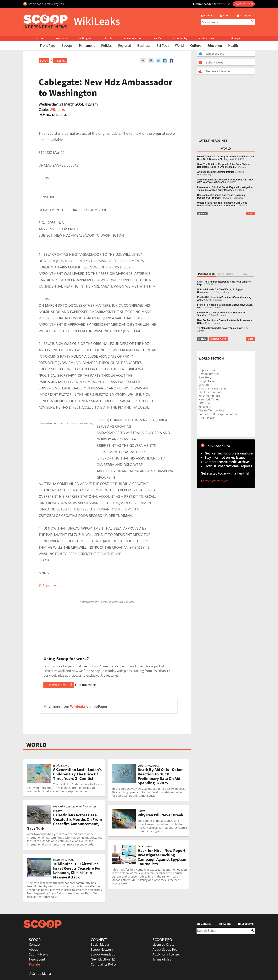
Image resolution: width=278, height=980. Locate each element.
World (179, 45)
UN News (238, 198)
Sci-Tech (163, 45)
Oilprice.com (207, 370)
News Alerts (218, 339)
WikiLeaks (60, 61)
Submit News (39, 954)
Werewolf (62, 38)
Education (215, 45)
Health (233, 45)
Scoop (41, 38)
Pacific (158, 38)
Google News (207, 381)
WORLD (36, 745)
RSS (202, 214)
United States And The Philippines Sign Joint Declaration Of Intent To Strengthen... (222, 204)
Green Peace (207, 418)
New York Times (209, 399)
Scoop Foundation (104, 954)
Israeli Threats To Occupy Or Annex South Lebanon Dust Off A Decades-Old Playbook (226, 158)
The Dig (108, 38)
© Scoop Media (40, 974)
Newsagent (37, 959)
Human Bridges (205, 175)
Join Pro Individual (59, 685)
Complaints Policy (104, 964)
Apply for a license (166, 954)
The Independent (210, 392)
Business (144, 45)
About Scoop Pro (165, 950)
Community (180, 38)
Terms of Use (162, 959)
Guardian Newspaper (212, 388)
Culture (196, 45)
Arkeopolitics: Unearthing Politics (216, 172)
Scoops (67, 45)
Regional (125, 45)
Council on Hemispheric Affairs (219, 414)
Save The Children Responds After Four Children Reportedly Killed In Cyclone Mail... (224, 166)
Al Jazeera (205, 407)
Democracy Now (209, 374)
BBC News (205, 403)
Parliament (87, 45)
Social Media (100, 944)
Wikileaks (57, 110)
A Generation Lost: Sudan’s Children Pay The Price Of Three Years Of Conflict (225, 181)
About (33, 950)
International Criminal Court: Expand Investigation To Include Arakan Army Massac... (225, 189)
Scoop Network (102, 950)
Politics (106, 45)
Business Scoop (133, 38)
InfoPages (235, 38)
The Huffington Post (211, 410)
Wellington (85, 38)
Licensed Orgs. (163, 944)
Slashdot (204, 385)
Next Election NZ (103, 959)
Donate (34, 964)
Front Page (48, 45)
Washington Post (209, 396)
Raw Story (205, 377)
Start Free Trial (244, 4)
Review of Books (208, 38)
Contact (35, 944)
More (250, 214)
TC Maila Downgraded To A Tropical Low (220, 328)
